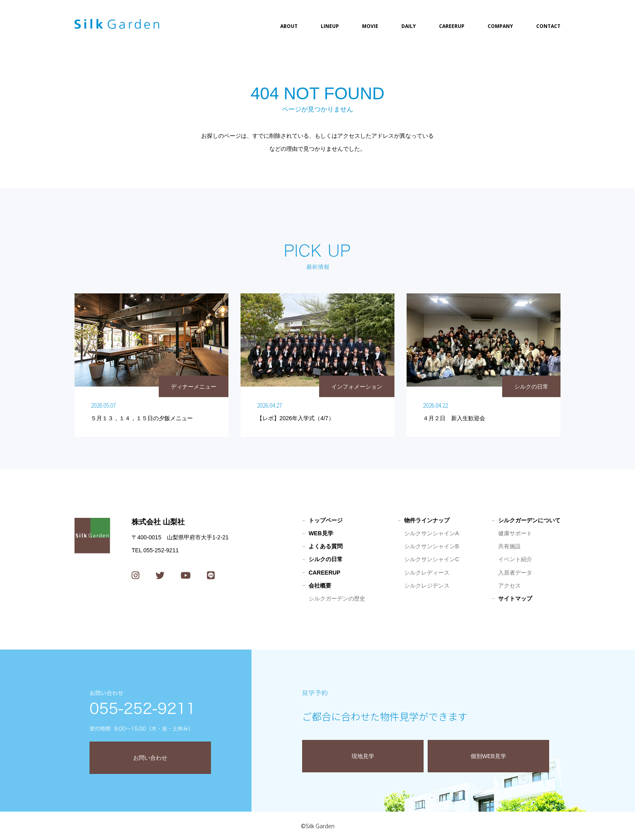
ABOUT (289, 26)
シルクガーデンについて (529, 520)
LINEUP (330, 26)
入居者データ (515, 573)
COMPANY (500, 26)
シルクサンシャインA (432, 533)
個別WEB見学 (488, 756)
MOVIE (370, 26)
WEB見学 (321, 533)
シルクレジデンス (427, 586)
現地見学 (363, 756)
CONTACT (548, 26)
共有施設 (509, 546)
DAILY (409, 26)
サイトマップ (515, 598)
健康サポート (515, 533)
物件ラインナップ (427, 520)
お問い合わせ (150, 758)
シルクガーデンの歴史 (337, 598)
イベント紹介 (515, 559)
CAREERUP (452, 26)
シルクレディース (427, 573)
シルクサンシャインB (432, 546)
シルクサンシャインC (432, 559)
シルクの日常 (326, 559)
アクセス (509, 586)
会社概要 (320, 586)
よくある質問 (326, 546)
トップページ (326, 520)
